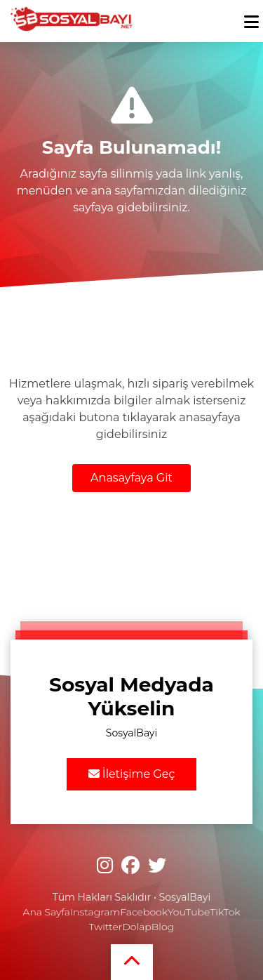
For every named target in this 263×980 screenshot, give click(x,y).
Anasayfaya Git (131, 478)
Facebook (144, 912)
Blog (163, 927)
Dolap (137, 927)
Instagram (95, 912)
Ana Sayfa (47, 912)
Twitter (106, 927)
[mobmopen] (251, 16)
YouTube (189, 912)
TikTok (225, 912)
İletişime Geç (132, 774)
